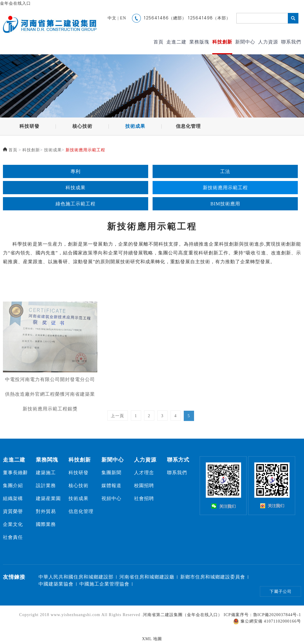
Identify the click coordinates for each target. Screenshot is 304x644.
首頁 (158, 42)
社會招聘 (144, 498)
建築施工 (46, 473)
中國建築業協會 (56, 584)
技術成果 (135, 126)
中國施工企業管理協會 (104, 584)
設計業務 (46, 485)
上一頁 (117, 421)
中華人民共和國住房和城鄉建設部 (76, 577)
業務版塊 (199, 42)
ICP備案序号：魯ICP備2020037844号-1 (262, 615)
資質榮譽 (13, 511)
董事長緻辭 (15, 473)
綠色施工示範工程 (76, 205)
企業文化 (13, 524)
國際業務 (46, 524)
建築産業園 (48, 498)
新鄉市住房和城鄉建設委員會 (213, 577)
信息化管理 (188, 126)
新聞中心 (245, 42)
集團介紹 (13, 485)
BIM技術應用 (225, 205)
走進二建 (176, 42)
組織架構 (13, 498)
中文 (112, 18)
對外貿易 (46, 511)
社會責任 (13, 537)
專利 (76, 172)
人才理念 (144, 473)
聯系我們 (291, 42)
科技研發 (29, 126)
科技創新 (222, 42)
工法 (225, 172)
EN (123, 18)
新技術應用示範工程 (85, 150)
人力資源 (268, 42)
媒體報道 (111, 485)
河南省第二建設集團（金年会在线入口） (183, 615)
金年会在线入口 (15, 3)
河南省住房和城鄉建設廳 (147, 577)
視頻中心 (111, 498)
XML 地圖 (152, 639)
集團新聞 (111, 473)
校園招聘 (144, 485)
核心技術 (82, 126)
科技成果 (76, 188)
